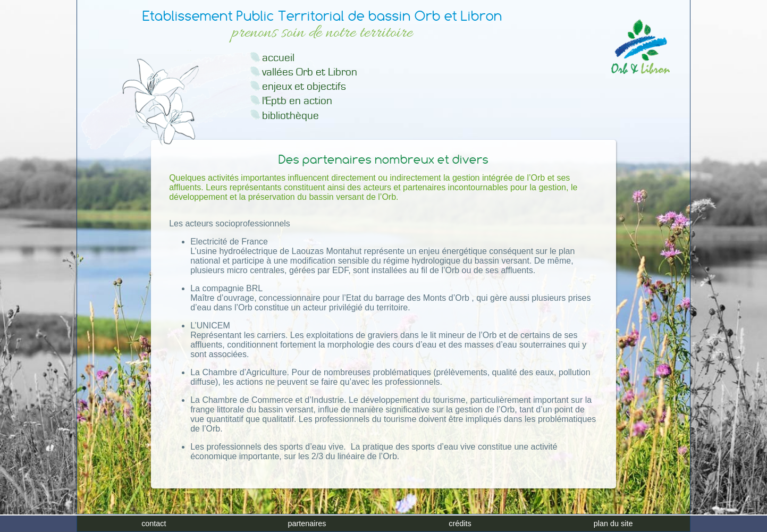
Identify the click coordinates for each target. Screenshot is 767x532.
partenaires (307, 523)
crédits (460, 523)
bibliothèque (290, 116)
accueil (278, 58)
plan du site (613, 523)
